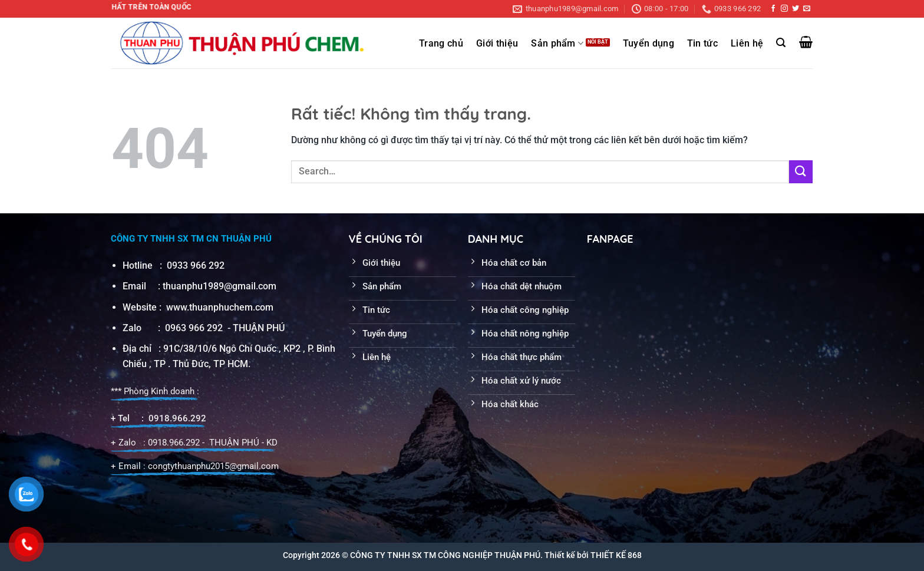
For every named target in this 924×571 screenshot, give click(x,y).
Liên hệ (747, 44)
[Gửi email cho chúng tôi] (807, 9)
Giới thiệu (497, 44)
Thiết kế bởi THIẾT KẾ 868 (593, 555)
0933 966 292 (196, 265)
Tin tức (702, 44)
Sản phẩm (557, 43)
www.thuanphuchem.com (221, 307)
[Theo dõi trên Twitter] (796, 9)
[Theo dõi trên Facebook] (773, 9)
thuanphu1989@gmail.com (220, 286)
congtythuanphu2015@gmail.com (213, 466)
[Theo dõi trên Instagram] (784, 9)
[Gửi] (801, 172)
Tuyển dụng (649, 44)
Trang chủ (441, 44)
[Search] (781, 43)
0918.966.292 (177, 418)
